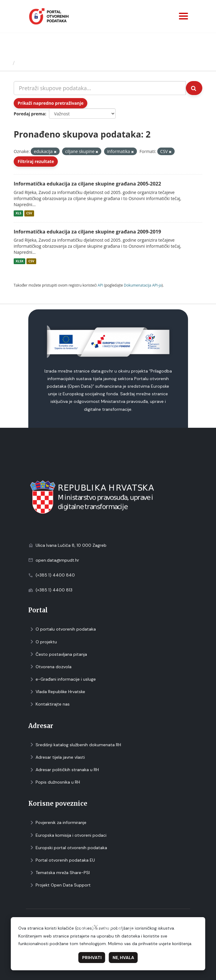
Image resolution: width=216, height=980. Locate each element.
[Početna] (7, 63)
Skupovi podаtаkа (42, 63)
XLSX (19, 261)
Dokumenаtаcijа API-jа (143, 285)
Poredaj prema (29, 114)
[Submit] (194, 88)
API (100, 285)
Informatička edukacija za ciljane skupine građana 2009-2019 (87, 232)
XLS (18, 213)
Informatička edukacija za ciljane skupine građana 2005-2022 (87, 184)
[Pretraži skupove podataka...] (100, 88)
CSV (29, 213)
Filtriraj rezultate (36, 161)
